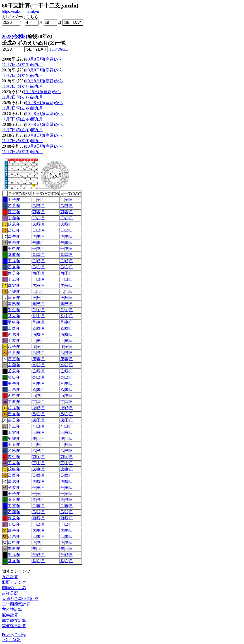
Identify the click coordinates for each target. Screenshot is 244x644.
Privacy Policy (14, 635)
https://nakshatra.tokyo (20, 12)
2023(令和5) (14, 37)
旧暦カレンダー (16, 582)
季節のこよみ (14, 588)
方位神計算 (12, 610)
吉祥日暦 (10, 593)
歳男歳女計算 (14, 620)
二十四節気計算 (16, 604)
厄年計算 (10, 615)
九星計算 (10, 577)
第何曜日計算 (14, 626)
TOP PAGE (59, 49)
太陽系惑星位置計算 (20, 599)
